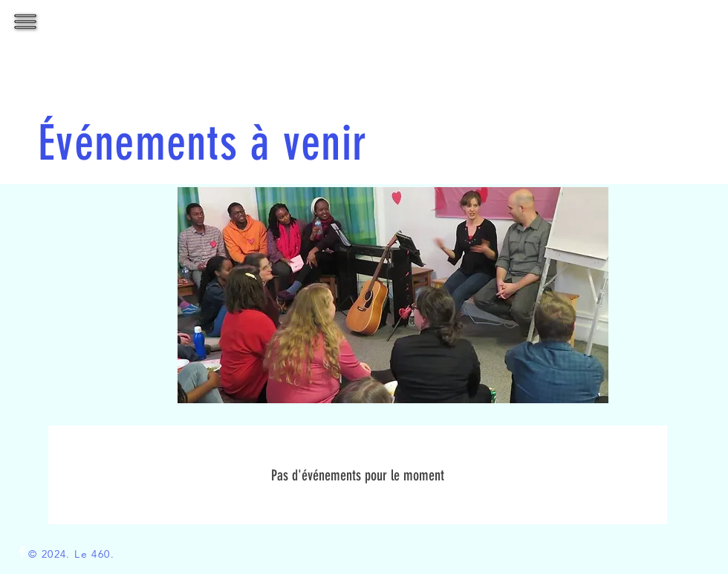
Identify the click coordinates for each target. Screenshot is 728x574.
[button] (26, 22)
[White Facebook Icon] (22, 552)
